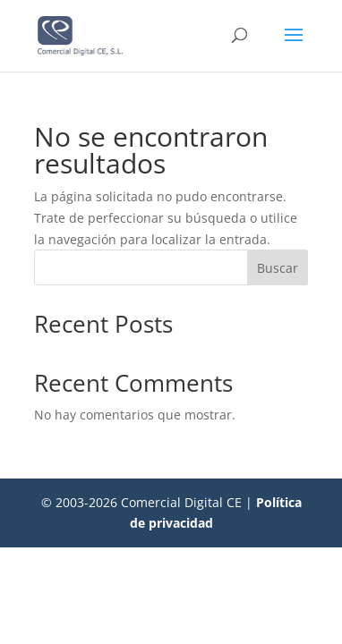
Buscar (278, 268)
